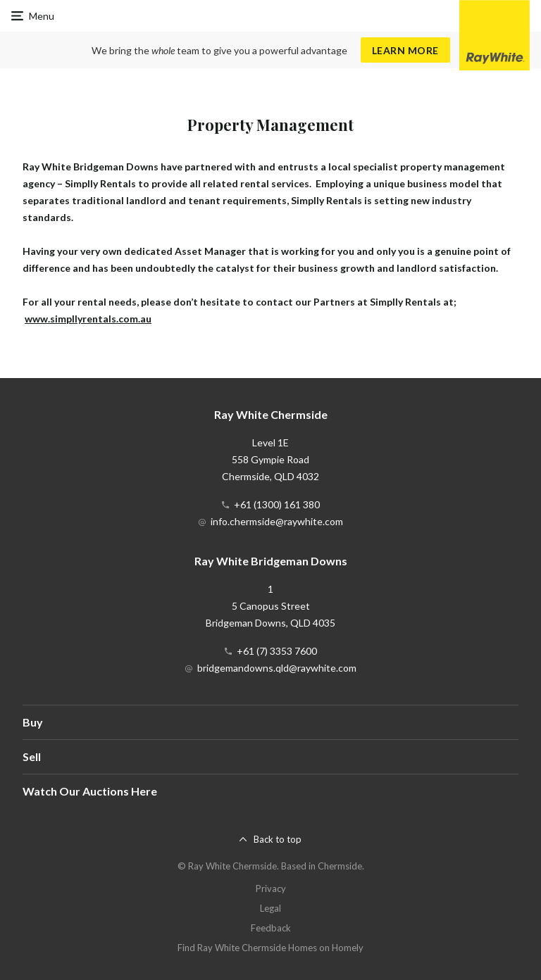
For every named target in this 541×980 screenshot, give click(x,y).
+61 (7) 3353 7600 (277, 651)
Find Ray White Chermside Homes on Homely (270, 948)
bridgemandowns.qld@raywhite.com (277, 668)
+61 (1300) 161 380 (277, 504)
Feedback (271, 928)
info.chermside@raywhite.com (277, 521)
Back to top (278, 839)
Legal (270, 908)
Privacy (271, 888)
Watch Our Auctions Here (90, 791)
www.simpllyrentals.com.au (88, 319)
